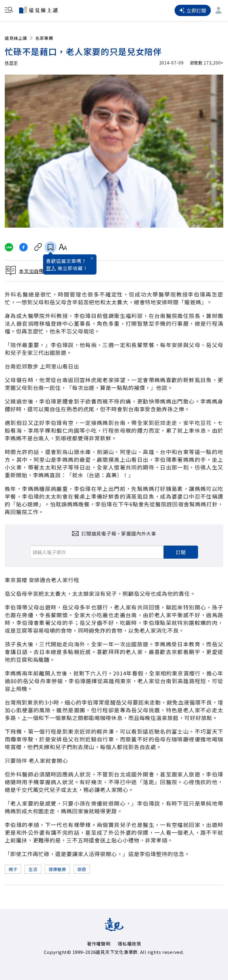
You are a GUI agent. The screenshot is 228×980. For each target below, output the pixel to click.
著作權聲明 (99, 944)
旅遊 (82, 869)
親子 (13, 869)
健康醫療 (57, 869)
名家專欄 (44, 38)
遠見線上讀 (19, 38)
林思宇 (11, 63)
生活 (33, 869)
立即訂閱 (193, 10)
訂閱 (181, 552)
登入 (51, 268)
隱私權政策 (130, 944)
